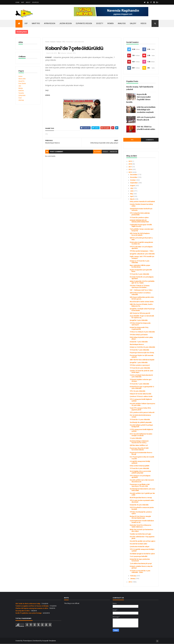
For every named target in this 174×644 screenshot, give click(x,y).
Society (100, 23)
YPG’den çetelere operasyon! (140, 365)
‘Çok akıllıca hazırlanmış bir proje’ (141, 564)
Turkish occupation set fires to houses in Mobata (32, 606)
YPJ (132, 140)
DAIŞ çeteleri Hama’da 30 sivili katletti (142, 202)
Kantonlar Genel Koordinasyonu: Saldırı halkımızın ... (141, 526)
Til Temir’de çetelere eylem (139, 218)
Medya (21, 88)
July (132, 188)
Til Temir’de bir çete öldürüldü (140, 368)
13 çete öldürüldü (136, 438)
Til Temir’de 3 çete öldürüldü (139, 274)
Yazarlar (21, 93)
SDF (26, 23)
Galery (133, 23)
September (134, 183)
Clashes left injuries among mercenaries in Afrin (32, 608)
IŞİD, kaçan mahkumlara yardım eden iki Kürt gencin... (142, 298)
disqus (105, 152)
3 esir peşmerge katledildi (139, 556)
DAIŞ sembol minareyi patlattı (140, 466)
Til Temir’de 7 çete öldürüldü (139, 350)
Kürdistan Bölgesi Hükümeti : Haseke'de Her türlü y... (139, 442)
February (133, 576)
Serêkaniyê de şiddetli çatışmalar (141, 422)
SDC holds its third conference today (28, 604)
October (133, 180)
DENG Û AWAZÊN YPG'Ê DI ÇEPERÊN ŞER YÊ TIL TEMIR (142, 282)
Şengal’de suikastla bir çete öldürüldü (142, 254)
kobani (59, 42)
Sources (35, 2)
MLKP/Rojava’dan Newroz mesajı (141, 498)
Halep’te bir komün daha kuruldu (141, 394)
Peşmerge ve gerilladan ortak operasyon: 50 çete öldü (140, 485)
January (133, 579)
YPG (64, 42)
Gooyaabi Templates (49, 641)
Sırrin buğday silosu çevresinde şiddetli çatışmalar (140, 472)
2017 (130, 167)
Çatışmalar (22, 95)
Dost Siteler (22, 84)
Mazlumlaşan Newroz (137, 344)
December (134, 175)
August (133, 186)
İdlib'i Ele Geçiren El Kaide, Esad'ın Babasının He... (141, 305)
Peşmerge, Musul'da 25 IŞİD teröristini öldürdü (139, 449)
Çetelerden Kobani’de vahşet (140, 547)
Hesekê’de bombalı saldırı (138, 544)
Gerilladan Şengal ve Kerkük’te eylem (142, 554)
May (132, 194)
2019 (130, 161)
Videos (143, 23)
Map (23, 2)
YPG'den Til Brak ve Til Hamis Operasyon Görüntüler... (140, 286)
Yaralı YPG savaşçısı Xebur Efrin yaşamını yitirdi (140, 409)
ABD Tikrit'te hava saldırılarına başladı (142, 360)
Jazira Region (66, 23)
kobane (53, 42)
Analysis (122, 23)
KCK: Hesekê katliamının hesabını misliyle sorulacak (141, 435)
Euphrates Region (84, 23)
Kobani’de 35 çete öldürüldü (139, 505)
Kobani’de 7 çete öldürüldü (139, 342)
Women (110, 23)
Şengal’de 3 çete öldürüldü (139, 320)
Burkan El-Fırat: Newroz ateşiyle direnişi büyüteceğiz (140, 517)
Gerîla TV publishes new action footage (29, 613)
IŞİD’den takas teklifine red (139, 445)
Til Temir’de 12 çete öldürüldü (140, 420)
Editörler (21, 91)
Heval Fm (21, 81)
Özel (20, 98)
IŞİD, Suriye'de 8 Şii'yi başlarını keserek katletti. (140, 234)
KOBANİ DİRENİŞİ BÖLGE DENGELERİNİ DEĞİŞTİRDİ (139, 221)
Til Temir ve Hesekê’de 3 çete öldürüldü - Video (140, 572)
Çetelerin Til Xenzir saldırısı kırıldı (141, 396)
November (134, 177)
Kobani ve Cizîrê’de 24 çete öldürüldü (142, 347)
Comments (150, 140)
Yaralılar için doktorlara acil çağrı (140, 534)
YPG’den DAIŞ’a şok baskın (139, 335)
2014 (130, 582)
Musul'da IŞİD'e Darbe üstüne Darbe (142, 302)
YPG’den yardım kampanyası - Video (142, 251)
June (132, 191)
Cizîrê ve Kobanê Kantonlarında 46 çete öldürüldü (141, 376)
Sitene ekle (22, 79)
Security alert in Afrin (23, 611)
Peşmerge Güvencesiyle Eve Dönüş (142, 353)
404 (20, 86)
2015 (130, 172)
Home (17, 2)
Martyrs (36, 23)
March (132, 199)
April (132, 196)
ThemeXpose (27, 641)
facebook (114, 152)
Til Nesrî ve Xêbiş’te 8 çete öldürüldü (142, 332)
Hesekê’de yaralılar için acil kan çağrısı (143, 541)
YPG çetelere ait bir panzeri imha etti (142, 412)
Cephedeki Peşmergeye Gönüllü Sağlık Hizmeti (141, 225)
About (28, 2)
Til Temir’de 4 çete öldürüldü (139, 468)
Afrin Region (50, 23)
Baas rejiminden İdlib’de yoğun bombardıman (140, 266)
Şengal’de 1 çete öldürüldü (139, 363)
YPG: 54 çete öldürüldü (137, 391)
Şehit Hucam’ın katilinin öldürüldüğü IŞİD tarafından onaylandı (146, 110)
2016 (130, 169)
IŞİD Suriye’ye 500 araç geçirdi (140, 313)
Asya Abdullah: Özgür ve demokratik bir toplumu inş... (142, 317)
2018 (130, 164)
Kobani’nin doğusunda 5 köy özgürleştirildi (139, 328)
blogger (97, 152)
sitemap (21, 100)
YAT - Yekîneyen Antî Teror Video (141, 290)
